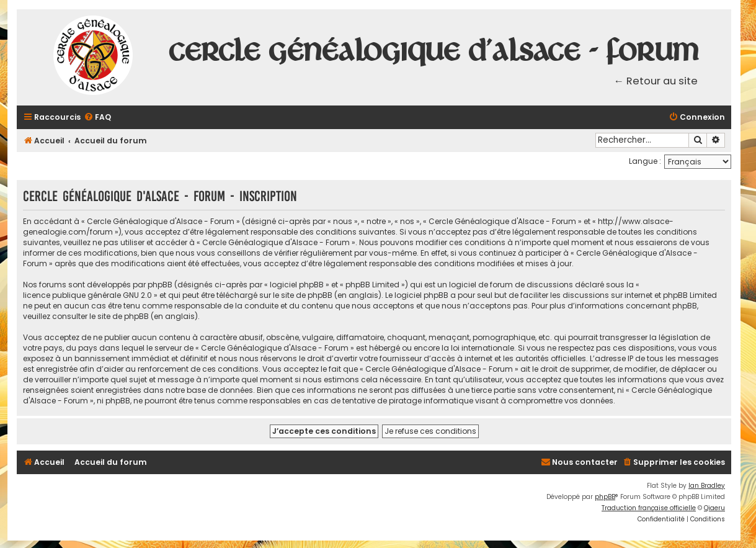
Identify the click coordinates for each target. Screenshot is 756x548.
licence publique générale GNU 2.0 (87, 295)
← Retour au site (656, 81)
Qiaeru (714, 508)
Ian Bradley (707, 486)
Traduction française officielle (649, 508)
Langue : (645, 161)
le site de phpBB (303, 295)
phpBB (605, 497)
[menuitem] (97, 118)
